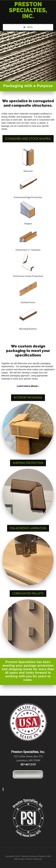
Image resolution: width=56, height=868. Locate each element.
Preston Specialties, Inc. (28, 10)
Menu (30, 27)
